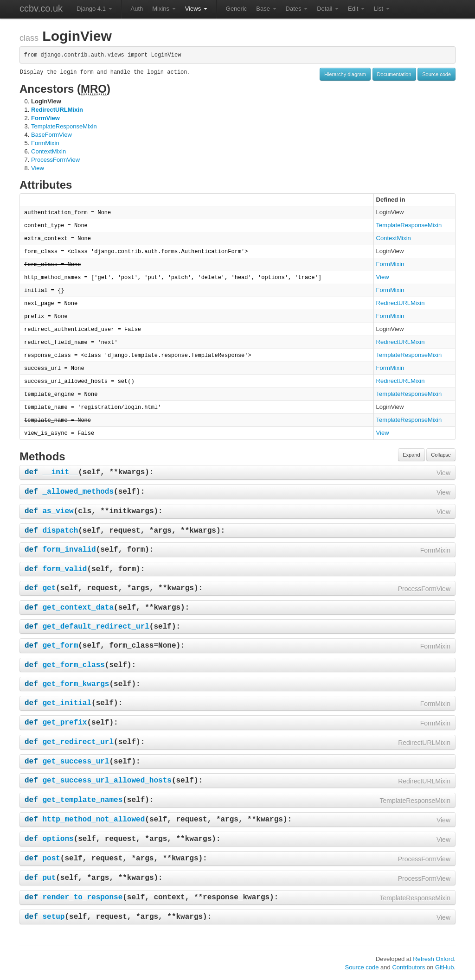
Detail (328, 9)
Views (196, 9)
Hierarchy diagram (345, 74)
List (382, 9)
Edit (356, 9)
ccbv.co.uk (41, 8)
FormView (45, 118)
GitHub (444, 967)
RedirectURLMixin (57, 110)
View (38, 168)
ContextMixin (48, 151)
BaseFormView (51, 135)
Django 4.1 (94, 9)
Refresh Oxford (433, 959)
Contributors (408, 967)
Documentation (394, 74)
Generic (237, 9)
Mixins (164, 9)
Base (266, 9)
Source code (436, 74)
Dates (297, 9)
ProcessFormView (55, 160)
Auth (137, 9)
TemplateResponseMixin (64, 126)
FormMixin (45, 143)
